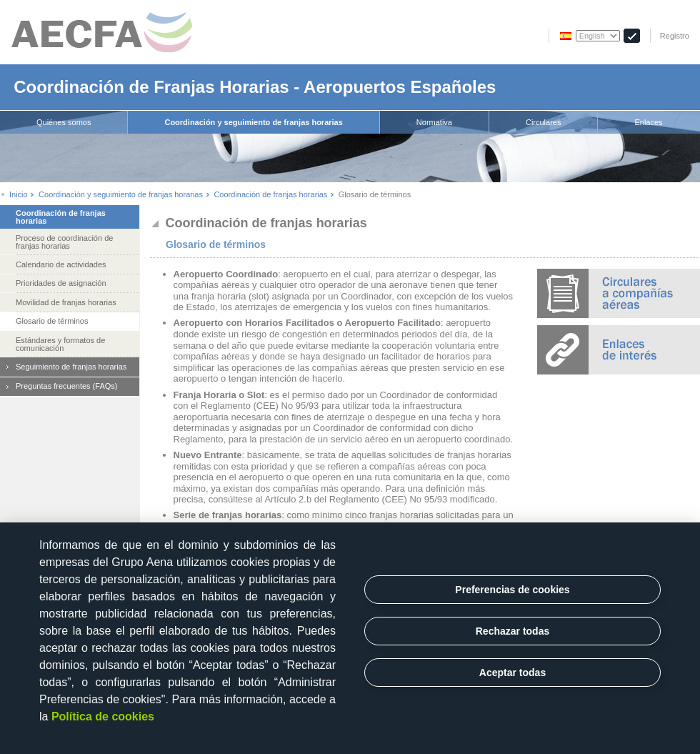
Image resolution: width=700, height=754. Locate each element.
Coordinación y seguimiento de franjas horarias (253, 122)
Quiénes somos (64, 122)
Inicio (19, 195)
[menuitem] (64, 123)
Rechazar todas (512, 631)
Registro (675, 36)
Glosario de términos (52, 321)
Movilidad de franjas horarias (66, 302)
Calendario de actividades (61, 264)
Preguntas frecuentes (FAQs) (66, 386)
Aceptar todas (512, 673)
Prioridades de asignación (61, 283)
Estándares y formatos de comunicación (60, 344)
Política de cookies (103, 716)
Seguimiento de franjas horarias (71, 367)
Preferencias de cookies (512, 590)
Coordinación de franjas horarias (270, 195)
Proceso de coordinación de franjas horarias (64, 242)
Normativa (434, 122)
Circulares (544, 122)
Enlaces (648, 122)
